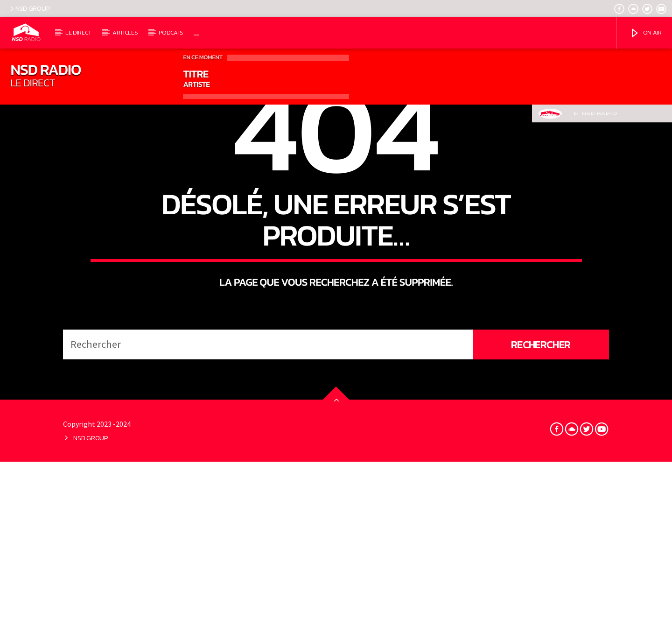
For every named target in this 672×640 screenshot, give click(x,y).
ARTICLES (125, 32)
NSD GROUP (29, 8)
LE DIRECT (78, 32)
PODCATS (171, 32)
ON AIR (646, 33)
